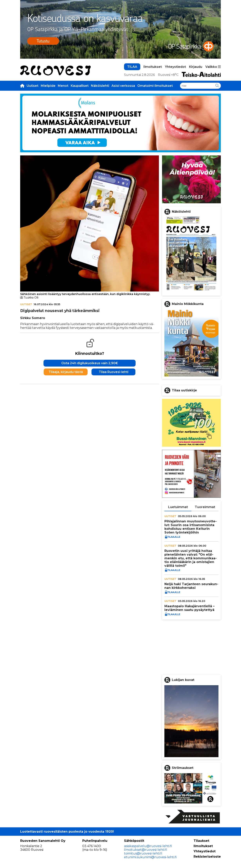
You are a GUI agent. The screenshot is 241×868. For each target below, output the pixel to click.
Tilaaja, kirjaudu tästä (66, 372)
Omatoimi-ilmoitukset (155, 86)
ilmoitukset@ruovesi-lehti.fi (146, 850)
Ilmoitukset (153, 67)
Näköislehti (100, 86)
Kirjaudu (196, 67)
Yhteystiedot (175, 67)
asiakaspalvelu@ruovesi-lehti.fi (148, 846)
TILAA (132, 67)
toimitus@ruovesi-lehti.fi (143, 853)
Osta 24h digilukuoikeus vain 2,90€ (90, 363)
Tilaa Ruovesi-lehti (114, 372)
